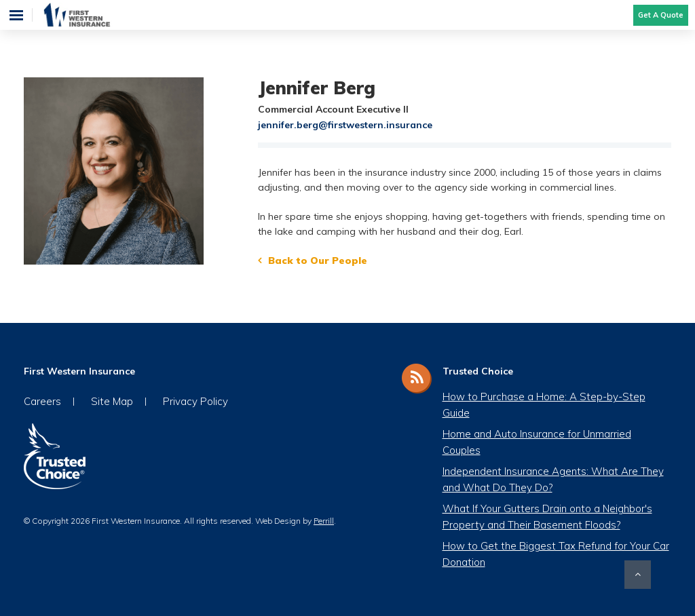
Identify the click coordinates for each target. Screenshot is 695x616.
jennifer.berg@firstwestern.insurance (345, 125)
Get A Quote (661, 15)
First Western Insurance (90, 15)
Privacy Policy (195, 401)
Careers (42, 401)
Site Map (112, 401)
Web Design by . (296, 521)
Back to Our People (318, 261)
